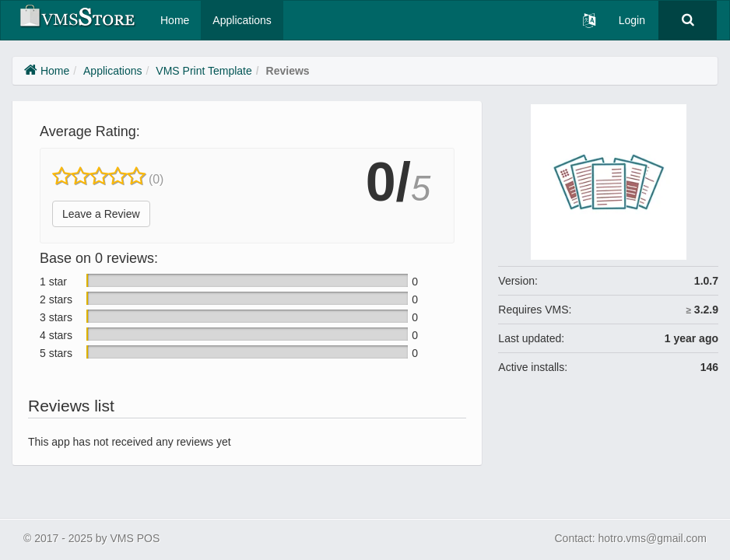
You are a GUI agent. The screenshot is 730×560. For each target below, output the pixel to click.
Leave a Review (101, 214)
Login (632, 20)
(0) (156, 179)
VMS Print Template (204, 71)
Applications (242, 20)
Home (175, 20)
